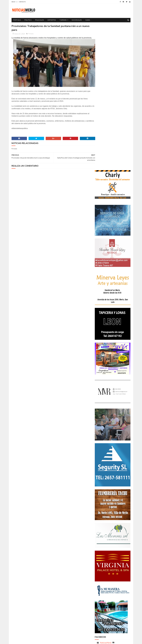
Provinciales (123, 582)
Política (123, 578)
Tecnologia (117, 586)
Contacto (22, 2)
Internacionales (102, 574)
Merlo (112, 574)
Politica (28, 20)
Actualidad (100, 555)
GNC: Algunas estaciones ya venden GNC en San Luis (119, 533)
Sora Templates (25, 641)
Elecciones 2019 (122, 567)
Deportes (52, 20)
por (97, 582)
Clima (88, 20)
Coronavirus (100, 559)
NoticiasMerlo (106, 496)
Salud (108, 586)
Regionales (100, 586)
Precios (113, 582)
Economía (118, 563)
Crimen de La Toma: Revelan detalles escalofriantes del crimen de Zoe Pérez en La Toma (119, 524)
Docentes (109, 563)
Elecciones (110, 567)
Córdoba (119, 555)
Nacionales (77, 20)
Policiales (40, 20)
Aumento (110, 555)
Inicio (13, 2)
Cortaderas (112, 559)
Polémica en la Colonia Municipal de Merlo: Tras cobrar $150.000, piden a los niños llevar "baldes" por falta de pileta (112, 511)
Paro (98, 578)
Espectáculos (112, 571)
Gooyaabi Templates (48, 641)
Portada (17, 20)
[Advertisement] (31, 621)
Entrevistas (100, 571)
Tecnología (100, 590)
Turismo (63, 20)
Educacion (100, 567)
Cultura (122, 559)
